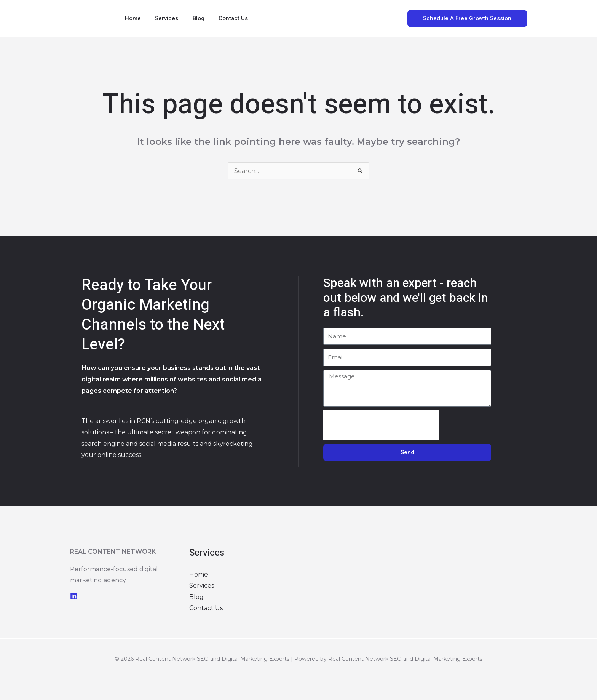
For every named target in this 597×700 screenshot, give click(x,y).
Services (162, 18)
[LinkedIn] (74, 596)
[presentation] (381, 425)
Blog (191, 18)
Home (131, 18)
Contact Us (223, 18)
